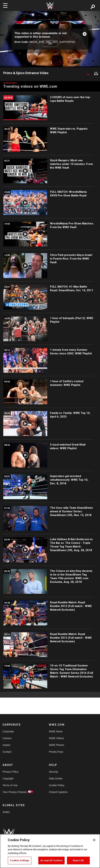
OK (50, 44)
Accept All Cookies (51, 860)
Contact (7, 752)
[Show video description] (88, 73)
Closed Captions (58, 792)
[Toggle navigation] (5, 5)
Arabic (6, 812)
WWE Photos (56, 745)
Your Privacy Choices (14, 792)
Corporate (8, 731)
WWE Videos (56, 738)
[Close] (94, 840)
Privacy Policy (10, 772)
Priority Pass (56, 752)
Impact (6, 745)
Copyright (8, 778)
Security (54, 772)
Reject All (78, 860)
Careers (7, 738)
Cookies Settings (20, 860)
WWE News (56, 731)
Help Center (56, 778)
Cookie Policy (57, 785)
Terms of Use (10, 785)
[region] (50, 851)
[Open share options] (96, 73)
